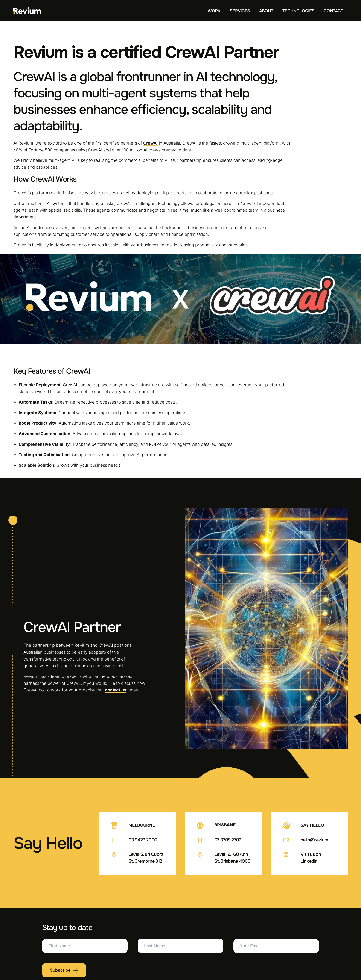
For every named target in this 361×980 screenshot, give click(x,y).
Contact (333, 11)
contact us (116, 690)
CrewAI (150, 143)
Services (240, 11)
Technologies (298, 11)
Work (214, 11)
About (266, 11)
